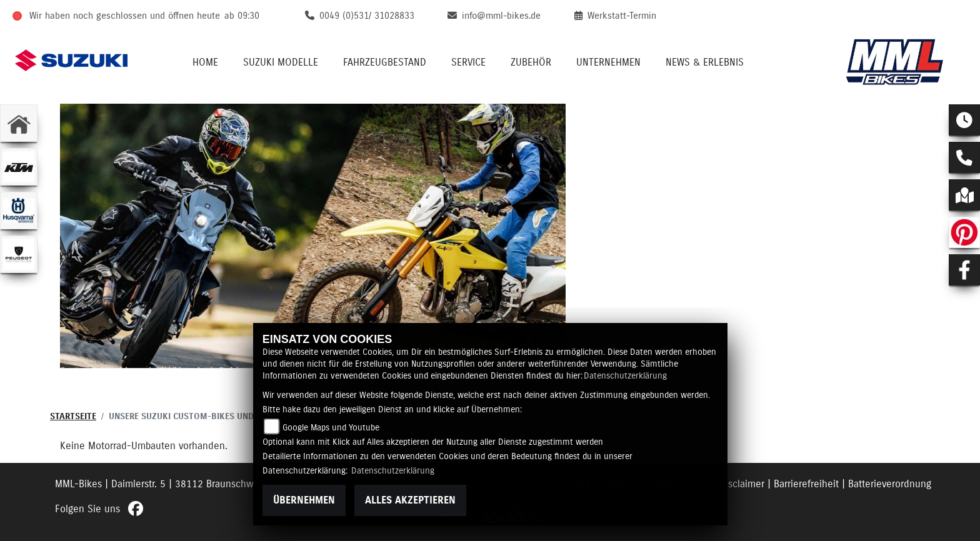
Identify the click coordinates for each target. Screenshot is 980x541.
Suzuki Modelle (281, 62)
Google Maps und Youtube (331, 428)
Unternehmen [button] (608, 62)
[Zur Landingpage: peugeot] (19, 254)
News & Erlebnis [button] (705, 62)
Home (205, 62)
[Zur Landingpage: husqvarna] (19, 211)
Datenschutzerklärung (625, 376)
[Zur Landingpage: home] (19, 123)
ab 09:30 (242, 16)
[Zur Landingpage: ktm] (19, 167)
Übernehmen (304, 500)
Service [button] (468, 62)
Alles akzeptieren (410, 500)
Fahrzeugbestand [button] (385, 62)
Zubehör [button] (531, 62)
